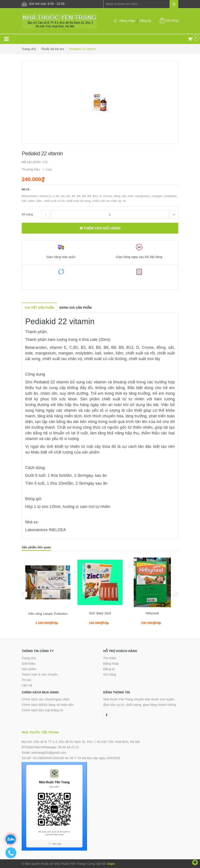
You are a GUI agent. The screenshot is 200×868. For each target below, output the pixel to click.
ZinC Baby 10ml (100, 613)
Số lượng (27, 214)
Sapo (111, 864)
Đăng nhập (127, 21)
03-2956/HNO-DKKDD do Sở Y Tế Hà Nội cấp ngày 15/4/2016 (77, 758)
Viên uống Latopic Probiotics (48, 614)
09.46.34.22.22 (69, 747)
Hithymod (152, 613)
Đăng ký (145, 21)
